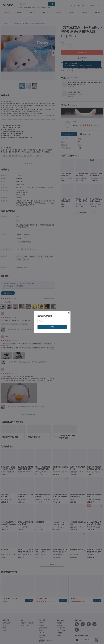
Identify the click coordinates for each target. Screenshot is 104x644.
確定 (52, 327)
